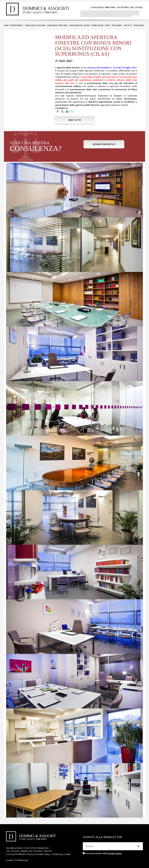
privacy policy (115, 852)
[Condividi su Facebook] (58, 110)
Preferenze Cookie (61, 853)
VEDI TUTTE (75, 119)
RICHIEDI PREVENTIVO (104, 146)
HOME (6, 24)
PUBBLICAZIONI (97, 24)
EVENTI (108, 24)
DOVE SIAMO (117, 24)
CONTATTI (128, 24)
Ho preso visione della (104, 852)
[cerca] (106, 13)
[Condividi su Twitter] (62, 110)
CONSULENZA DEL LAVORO (79, 24)
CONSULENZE (139, 24)
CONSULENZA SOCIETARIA (35, 24)
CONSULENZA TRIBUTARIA (57, 24)
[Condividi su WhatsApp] (72, 110)
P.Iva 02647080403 (16, 853)
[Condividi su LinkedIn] (67, 110)
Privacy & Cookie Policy (38, 853)
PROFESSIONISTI (17, 24)
